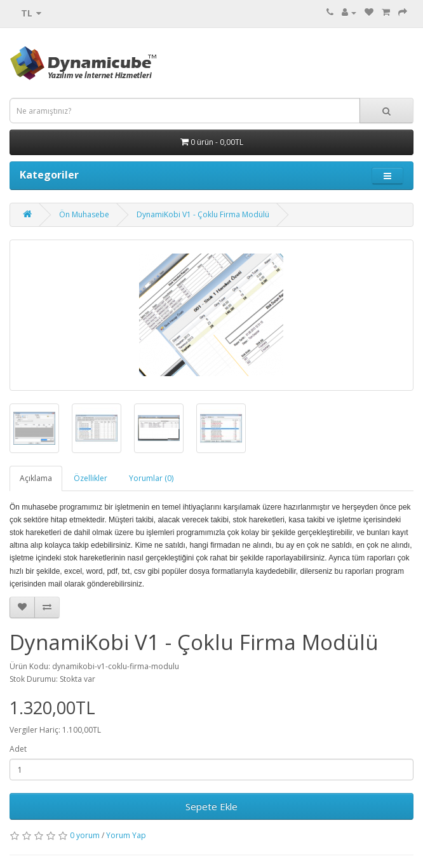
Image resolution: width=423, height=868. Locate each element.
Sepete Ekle (211, 806)
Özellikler (91, 478)
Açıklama (36, 478)
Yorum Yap (126, 835)
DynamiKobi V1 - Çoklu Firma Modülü (203, 214)
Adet (18, 749)
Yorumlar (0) (151, 478)
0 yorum (85, 835)
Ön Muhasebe (84, 214)
